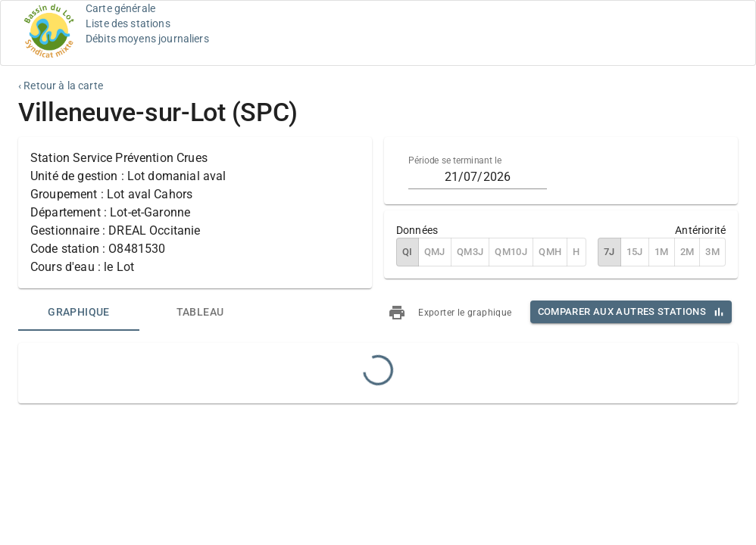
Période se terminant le (455, 160)
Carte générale (120, 8)
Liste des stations (128, 23)
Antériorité (700, 230)
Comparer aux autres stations (622, 311)
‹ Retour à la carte (61, 86)
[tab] (79, 313)
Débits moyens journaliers (147, 39)
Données (417, 230)
